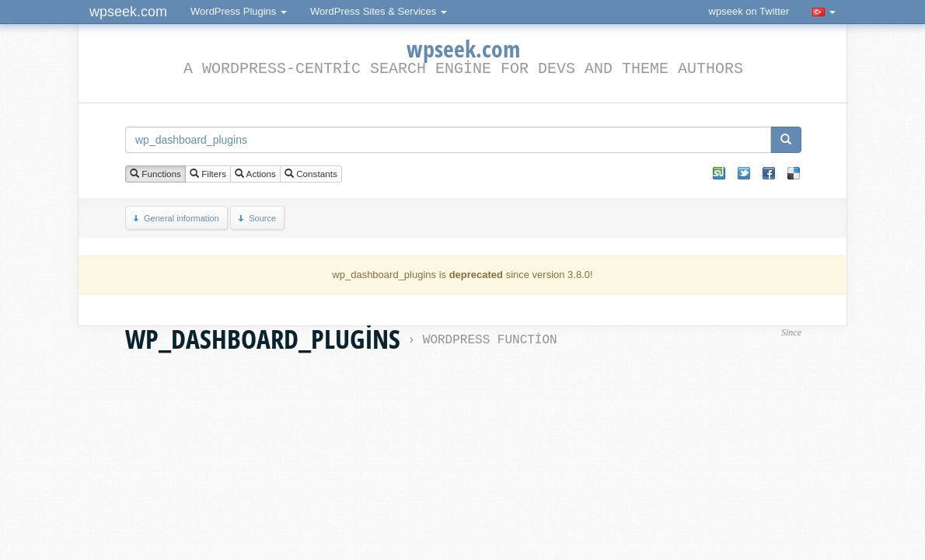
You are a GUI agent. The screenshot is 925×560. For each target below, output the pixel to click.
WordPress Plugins (239, 11)
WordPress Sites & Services (379, 11)
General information (175, 218)
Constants (311, 174)
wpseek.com (128, 12)
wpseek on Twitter (749, 11)
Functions (155, 174)
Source (255, 218)
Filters (208, 174)
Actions (255, 174)
